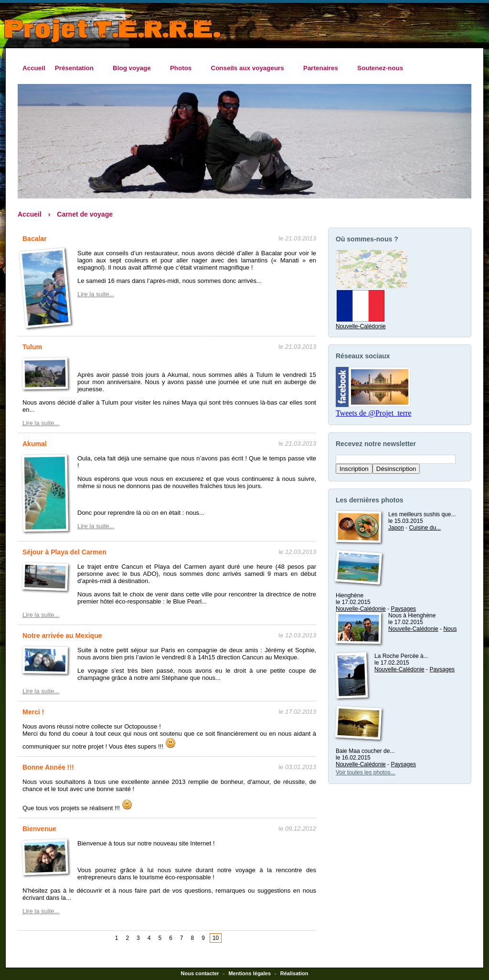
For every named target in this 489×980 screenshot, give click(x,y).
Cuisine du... (425, 528)
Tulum (32, 347)
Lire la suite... (96, 294)
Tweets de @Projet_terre (373, 413)
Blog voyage (134, 68)
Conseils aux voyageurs (250, 68)
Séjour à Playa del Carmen (64, 552)
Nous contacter (200, 973)
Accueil (34, 68)
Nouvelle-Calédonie (361, 323)
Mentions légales (250, 973)
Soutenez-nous (380, 68)
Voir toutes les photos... (366, 772)
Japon (396, 528)
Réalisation (294, 973)
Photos (183, 68)
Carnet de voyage (85, 214)
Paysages (403, 609)
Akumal (35, 444)
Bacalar (35, 239)
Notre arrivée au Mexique (62, 636)
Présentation (77, 68)
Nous (450, 629)
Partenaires (323, 68)
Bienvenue (39, 829)
